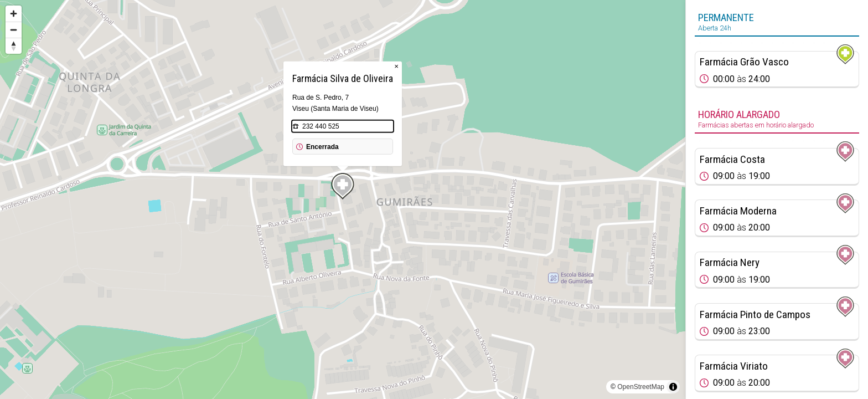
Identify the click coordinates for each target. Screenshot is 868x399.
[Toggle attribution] (673, 387)
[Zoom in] (14, 14)
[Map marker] (343, 186)
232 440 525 (321, 126)
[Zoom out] (14, 30)
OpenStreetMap (641, 387)
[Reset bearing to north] (14, 46)
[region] (343, 199)
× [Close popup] (396, 66)
